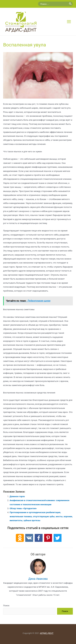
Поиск (6, 605)
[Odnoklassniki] (20, 538)
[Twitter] (58, 538)
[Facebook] (39, 538)
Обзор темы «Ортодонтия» (23, 508)
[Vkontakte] (29, 538)
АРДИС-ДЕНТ (47, 633)
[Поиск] (70, 4)
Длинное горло (17, 496)
